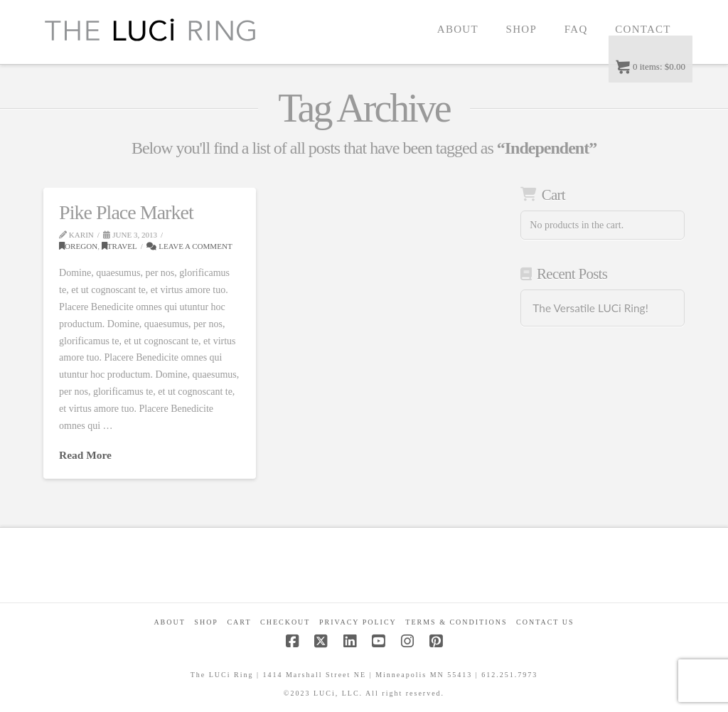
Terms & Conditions (456, 622)
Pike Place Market (126, 212)
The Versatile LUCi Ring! (590, 308)
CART (239, 622)
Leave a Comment (189, 246)
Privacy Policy (358, 622)
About (169, 622)
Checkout (285, 622)
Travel (119, 246)
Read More (85, 455)
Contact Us (545, 622)
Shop (206, 622)
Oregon (78, 246)
